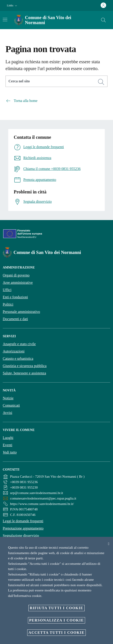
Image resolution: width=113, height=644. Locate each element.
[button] (12, 6)
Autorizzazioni (14, 351)
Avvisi (7, 413)
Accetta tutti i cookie (57, 633)
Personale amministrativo (21, 312)
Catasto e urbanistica (18, 359)
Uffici (7, 290)
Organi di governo (16, 275)
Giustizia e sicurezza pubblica (25, 366)
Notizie (8, 398)
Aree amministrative (18, 283)
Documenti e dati (15, 319)
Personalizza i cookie (57, 620)
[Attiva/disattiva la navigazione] (5, 20)
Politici (8, 304)
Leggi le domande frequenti (23, 521)
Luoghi (8, 438)
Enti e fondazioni (15, 297)
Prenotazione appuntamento (23, 528)
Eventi (8, 445)
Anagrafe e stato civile (19, 344)
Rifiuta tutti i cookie (56, 608)
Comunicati (11, 405)
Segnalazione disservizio (21, 536)
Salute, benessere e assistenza (24, 373)
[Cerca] (103, 20)
